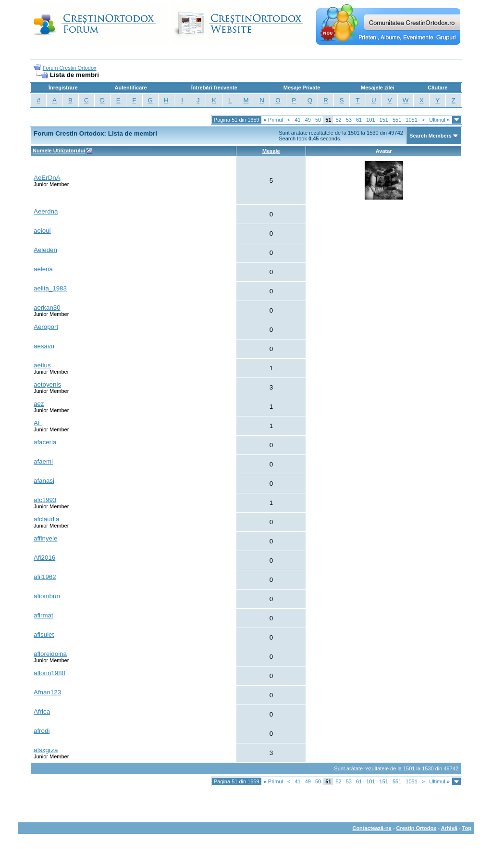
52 (338, 120)
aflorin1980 (49, 673)
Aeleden (45, 250)
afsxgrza (46, 750)
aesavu (44, 346)
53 (349, 120)
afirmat (43, 615)
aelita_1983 (50, 288)
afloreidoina (50, 654)
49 (308, 120)
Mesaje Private (302, 88)
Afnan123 (47, 692)
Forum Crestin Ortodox (70, 68)
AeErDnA (47, 178)
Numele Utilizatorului (59, 151)
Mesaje (271, 151)
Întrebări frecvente (214, 88)
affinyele (45, 538)
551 (397, 120)
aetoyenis (47, 384)
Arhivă (449, 828)
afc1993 (45, 500)
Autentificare (130, 88)
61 (359, 120)
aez (39, 404)
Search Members (430, 136)
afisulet (44, 635)
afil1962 (45, 577)
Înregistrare (63, 88)
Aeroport (46, 327)
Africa (42, 711)
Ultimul (439, 120)
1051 (411, 120)
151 (384, 120)
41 (297, 120)
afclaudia (46, 519)
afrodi (42, 731)
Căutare (437, 88)
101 (370, 120)
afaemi (43, 461)
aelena (43, 269)
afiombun (47, 596)
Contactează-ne (372, 828)
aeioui (42, 231)
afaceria (45, 442)
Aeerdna (46, 211)
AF (38, 423)
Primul (273, 120)
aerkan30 (47, 308)
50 (318, 120)
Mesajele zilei (378, 88)
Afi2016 (44, 558)
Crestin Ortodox (417, 828)
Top (467, 828)
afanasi (44, 481)
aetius (42, 365)
